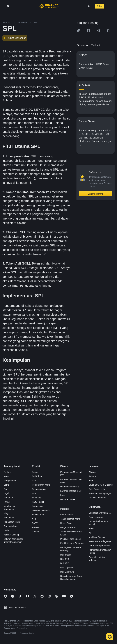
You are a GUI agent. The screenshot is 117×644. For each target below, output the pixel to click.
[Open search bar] (88, 6)
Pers (6, 489)
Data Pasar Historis (98, 489)
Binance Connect (68, 499)
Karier (6, 476)
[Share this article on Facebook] (89, 30)
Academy (36, 498)
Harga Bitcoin (67, 523)
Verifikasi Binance (97, 537)
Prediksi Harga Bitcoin (71, 539)
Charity (35, 532)
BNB (91, 481)
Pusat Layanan (96, 517)
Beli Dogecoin (67, 568)
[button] (110, 6)
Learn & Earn (67, 515)
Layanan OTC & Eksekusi (101, 485)
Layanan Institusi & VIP (71, 491)
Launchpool (37, 506)
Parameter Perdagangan (100, 541)
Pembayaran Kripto (41, 485)
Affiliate (92, 472)
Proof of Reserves (97, 498)
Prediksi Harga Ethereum (72, 543)
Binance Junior (39, 489)
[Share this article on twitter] (78, 30)
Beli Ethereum (67, 572)
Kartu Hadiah (38, 502)
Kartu (35, 493)
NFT (34, 519)
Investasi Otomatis (41, 510)
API (90, 533)
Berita (6, 485)
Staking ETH (38, 515)
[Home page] (49, 6)
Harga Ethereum (68, 527)
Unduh (7, 530)
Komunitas (9, 518)
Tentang (7, 472)
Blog (6, 513)
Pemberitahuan (11, 526)
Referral (92, 476)
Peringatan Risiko (12, 522)
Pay (34, 481)
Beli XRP (65, 563)
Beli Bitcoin (66, 555)
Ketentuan (9, 498)
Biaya (91, 529)
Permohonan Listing (70, 487)
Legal (6, 493)
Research (37, 527)
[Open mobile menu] (110, 6)
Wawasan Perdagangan (100, 493)
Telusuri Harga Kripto (70, 519)
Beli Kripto (37, 476)
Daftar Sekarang (96, 194)
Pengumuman (10, 481)
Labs (63, 495)
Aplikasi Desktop (12, 535)
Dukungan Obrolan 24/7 (100, 513)
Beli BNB (65, 559)
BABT (35, 523)
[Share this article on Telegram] (99, 30)
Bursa (35, 472)
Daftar (99, 6)
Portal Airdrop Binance (99, 546)
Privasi (7, 502)
